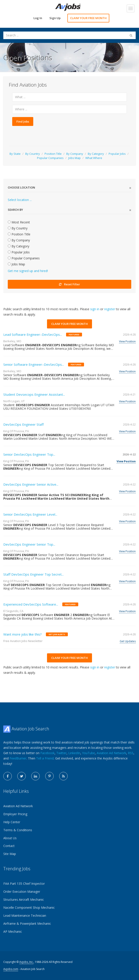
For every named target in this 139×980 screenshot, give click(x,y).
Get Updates (128, 641)
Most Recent (19, 222)
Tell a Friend (45, 758)
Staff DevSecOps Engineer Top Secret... (33, 574)
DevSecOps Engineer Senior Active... (31, 484)
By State (15, 154)
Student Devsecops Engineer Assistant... (34, 394)
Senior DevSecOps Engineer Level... (30, 514)
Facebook (47, 753)
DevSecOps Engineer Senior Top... (29, 544)
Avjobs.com (11, 969)
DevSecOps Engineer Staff (23, 424)
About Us (10, 838)
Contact (9, 846)
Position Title (53, 154)
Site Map (10, 854)
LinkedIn (74, 753)
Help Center (12, 822)
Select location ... (20, 200)
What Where (94, 158)
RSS (131, 753)
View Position (127, 341)
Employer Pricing (15, 814)
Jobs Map (74, 158)
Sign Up (55, 18)
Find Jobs (23, 121)
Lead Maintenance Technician (25, 915)
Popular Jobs (117, 154)
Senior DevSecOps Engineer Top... (29, 454)
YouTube (88, 753)
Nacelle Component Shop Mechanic (29, 907)
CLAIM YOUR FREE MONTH (88, 18)
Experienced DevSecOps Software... (31, 604)
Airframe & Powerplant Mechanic (27, 923)
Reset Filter (69, 284)
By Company (75, 154)
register (110, 309)
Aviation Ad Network (111, 753)
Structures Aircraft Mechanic (24, 899)
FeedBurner (18, 758)
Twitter (61, 753)
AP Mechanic (13, 931)
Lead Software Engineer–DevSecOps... (33, 334)
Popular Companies (50, 158)
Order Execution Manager (22, 892)
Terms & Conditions (18, 830)
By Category (96, 154)
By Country (33, 154)
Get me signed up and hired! (28, 271)
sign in (95, 309)
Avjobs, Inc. (26, 962)
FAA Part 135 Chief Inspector (24, 884)
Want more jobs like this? (23, 634)
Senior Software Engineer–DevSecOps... (34, 364)
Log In (38, 18)
